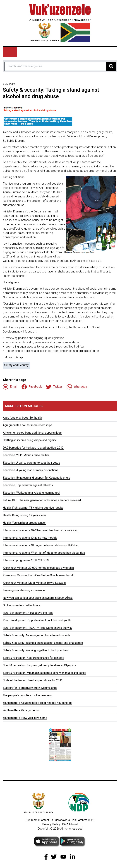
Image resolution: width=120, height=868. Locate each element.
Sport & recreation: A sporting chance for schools (33, 658)
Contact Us (46, 820)
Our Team (32, 820)
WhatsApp (77, 387)
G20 (92, 820)
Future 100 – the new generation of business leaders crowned (42, 500)
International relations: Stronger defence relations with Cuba (40, 545)
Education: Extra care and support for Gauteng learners (37, 478)
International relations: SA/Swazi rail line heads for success (40, 530)
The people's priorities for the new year (27, 695)
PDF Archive (80, 820)
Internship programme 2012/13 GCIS (26, 560)
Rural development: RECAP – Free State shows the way (38, 628)
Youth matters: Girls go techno (21, 710)
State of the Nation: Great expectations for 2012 (33, 680)
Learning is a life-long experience (24, 590)
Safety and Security (16, 365)
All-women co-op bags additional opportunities (32, 433)
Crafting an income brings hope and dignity (29, 440)
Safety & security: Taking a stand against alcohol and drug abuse (43, 643)
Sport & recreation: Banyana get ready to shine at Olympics (39, 665)
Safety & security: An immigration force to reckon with (36, 635)
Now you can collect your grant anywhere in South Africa (38, 598)
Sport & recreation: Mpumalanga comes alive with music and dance (45, 673)
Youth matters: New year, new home (25, 718)
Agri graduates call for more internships (28, 425)
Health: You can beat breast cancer (24, 523)
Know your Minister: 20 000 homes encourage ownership (38, 568)
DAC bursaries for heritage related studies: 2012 (33, 448)
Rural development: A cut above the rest (28, 613)
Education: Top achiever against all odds (28, 485)
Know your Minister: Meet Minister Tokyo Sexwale (34, 583)
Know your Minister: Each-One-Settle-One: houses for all (38, 575)
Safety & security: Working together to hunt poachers (36, 650)
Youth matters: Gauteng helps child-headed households (37, 703)
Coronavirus (62, 820)
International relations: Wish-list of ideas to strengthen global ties (44, 553)
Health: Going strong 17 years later (24, 515)
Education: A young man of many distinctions (31, 470)
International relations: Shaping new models (30, 538)
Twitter (54, 387)
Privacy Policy (51, 824)
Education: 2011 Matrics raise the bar (26, 455)
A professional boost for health (22, 418)
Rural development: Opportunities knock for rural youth (37, 620)
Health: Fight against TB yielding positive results (33, 508)
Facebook (32, 387)
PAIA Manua (70, 824)
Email (10, 387)
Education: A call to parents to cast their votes (31, 463)
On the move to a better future (22, 605)
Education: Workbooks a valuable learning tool (31, 493)
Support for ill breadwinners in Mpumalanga (30, 688)
